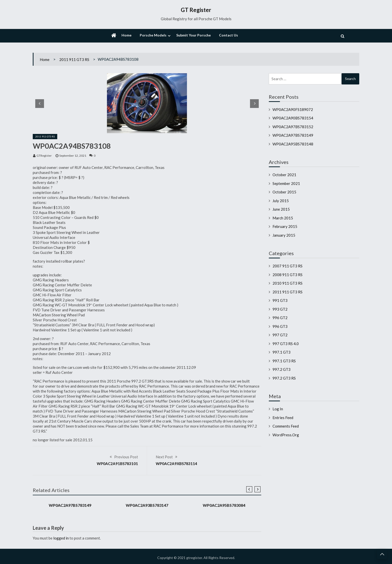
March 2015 (283, 218)
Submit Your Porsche (193, 35)
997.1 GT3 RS (284, 361)
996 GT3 (280, 326)
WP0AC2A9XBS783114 (176, 464)
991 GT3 (280, 300)
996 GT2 (280, 318)
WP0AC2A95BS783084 (224, 505)
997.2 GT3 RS (284, 378)
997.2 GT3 (281, 369)
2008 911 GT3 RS (287, 275)
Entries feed (283, 418)
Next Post (164, 457)
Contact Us (228, 35)
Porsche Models (153, 35)
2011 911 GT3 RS (74, 59)
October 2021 (284, 175)
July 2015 (281, 201)
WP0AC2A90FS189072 (293, 109)
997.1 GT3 (281, 352)
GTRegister (44, 156)
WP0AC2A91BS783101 (117, 464)
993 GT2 (280, 309)
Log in (278, 409)
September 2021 (286, 183)
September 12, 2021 (73, 156)
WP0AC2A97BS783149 (70, 505)
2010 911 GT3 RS (287, 283)
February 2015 (285, 226)
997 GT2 (280, 335)
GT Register (196, 10)
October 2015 (284, 192)
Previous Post (126, 457)
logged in (61, 538)
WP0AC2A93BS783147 (147, 505)
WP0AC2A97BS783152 (293, 127)
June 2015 (281, 209)
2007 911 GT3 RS (287, 266)
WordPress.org (286, 435)
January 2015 (284, 235)
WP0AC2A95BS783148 (293, 144)
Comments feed (286, 426)
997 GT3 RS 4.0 (286, 344)
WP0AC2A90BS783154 (293, 118)
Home (126, 35)
